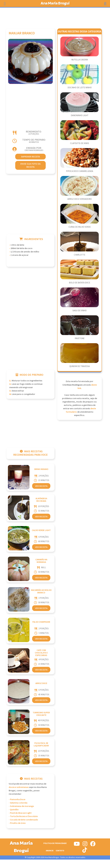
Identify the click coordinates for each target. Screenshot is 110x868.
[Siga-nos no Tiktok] (85, 851)
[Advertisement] (55, 17)
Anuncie (50, 851)
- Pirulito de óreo (17, 823)
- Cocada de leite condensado (23, 820)
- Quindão (14, 810)
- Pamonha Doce (17, 800)
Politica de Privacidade (55, 843)
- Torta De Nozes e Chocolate (23, 816)
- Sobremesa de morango (21, 806)
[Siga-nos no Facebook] (93, 845)
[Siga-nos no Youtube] (77, 845)
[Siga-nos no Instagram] (85, 845)
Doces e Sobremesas (19, 787)
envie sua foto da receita (30, 165)
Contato (60, 851)
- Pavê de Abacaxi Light (20, 813)
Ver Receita (41, 486)
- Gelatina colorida (18, 803)
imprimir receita (30, 157)
